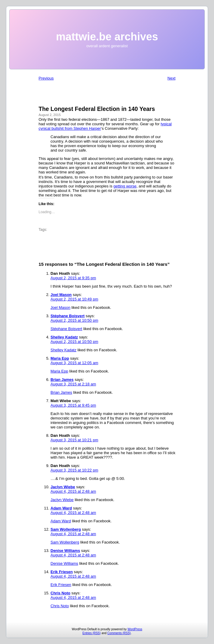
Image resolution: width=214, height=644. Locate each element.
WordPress (135, 629)
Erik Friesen (61, 572)
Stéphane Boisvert (67, 316)
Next (171, 78)
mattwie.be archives (107, 37)
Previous (46, 78)
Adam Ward (61, 508)
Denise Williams (65, 551)
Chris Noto (60, 593)
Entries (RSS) (91, 633)
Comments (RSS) (119, 633)
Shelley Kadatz (64, 337)
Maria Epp (60, 358)
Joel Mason (61, 295)
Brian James (62, 380)
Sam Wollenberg (66, 529)
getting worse (125, 186)
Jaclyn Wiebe (63, 487)
